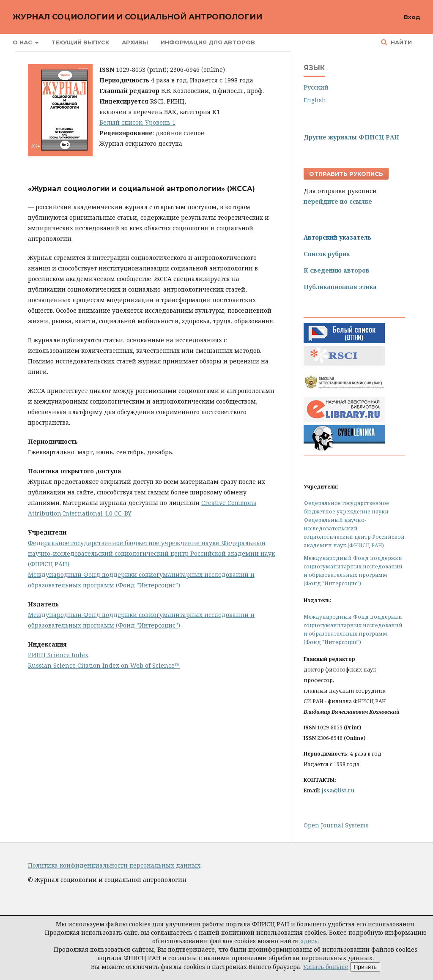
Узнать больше (326, 967)
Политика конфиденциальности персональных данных (114, 865)
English (315, 100)
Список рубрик (327, 254)
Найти (400, 42)
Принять (365, 967)
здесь (309, 941)
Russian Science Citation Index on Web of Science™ (104, 665)
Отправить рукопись (346, 174)
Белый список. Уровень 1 (137, 122)
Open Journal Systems (336, 825)
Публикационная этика (340, 287)
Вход (412, 17)
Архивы (135, 42)
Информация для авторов (208, 42)
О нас (23, 42)
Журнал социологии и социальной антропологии (137, 17)
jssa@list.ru (338, 790)
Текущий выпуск (80, 42)
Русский (316, 87)
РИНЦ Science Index (58, 655)
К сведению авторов (337, 270)
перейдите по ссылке (338, 201)
